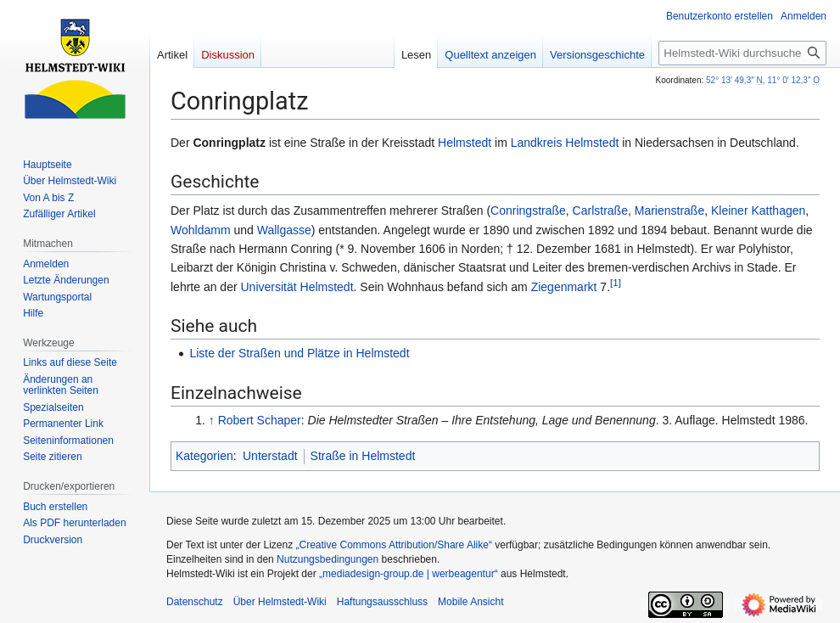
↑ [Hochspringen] (212, 420)
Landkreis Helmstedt (565, 143)
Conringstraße (528, 210)
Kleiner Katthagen (758, 210)
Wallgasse (284, 230)
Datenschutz (195, 602)
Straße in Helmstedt (363, 456)
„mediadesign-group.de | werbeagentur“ (409, 574)
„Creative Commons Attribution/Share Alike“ (394, 545)
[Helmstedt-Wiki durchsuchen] (742, 53)
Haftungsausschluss (382, 602)
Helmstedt (465, 143)
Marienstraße (669, 210)
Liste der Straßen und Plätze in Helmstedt (299, 353)
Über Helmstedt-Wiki (280, 602)
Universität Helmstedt (297, 287)
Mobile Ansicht (470, 602)
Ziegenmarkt (564, 287)
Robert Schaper (260, 420)
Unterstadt (270, 456)
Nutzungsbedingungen (328, 559)
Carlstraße (600, 210)
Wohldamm (201, 230)
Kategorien (204, 456)
